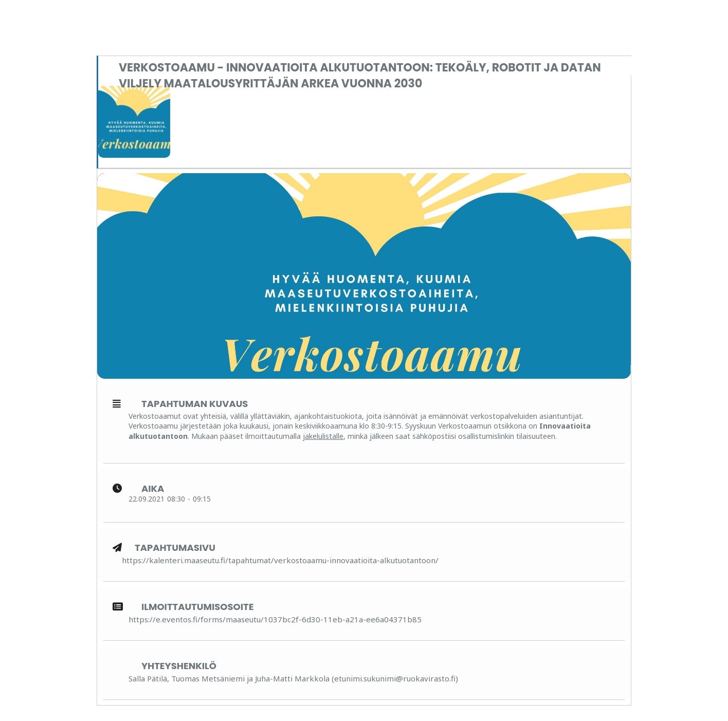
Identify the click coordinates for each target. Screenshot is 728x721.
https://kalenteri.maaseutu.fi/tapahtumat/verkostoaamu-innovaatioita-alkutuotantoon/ (280, 560)
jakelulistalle (323, 436)
